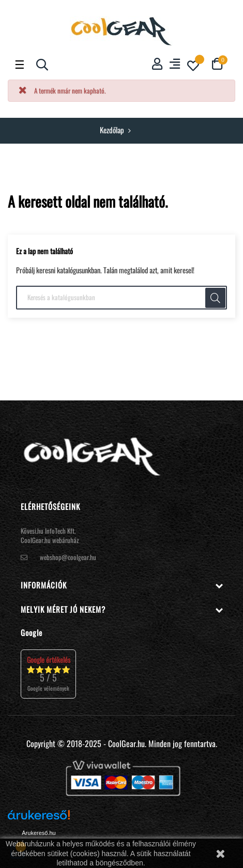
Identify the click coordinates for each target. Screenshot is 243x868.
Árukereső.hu (39, 833)
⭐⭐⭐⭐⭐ (48, 673)
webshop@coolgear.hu (68, 557)
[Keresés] (121, 298)
